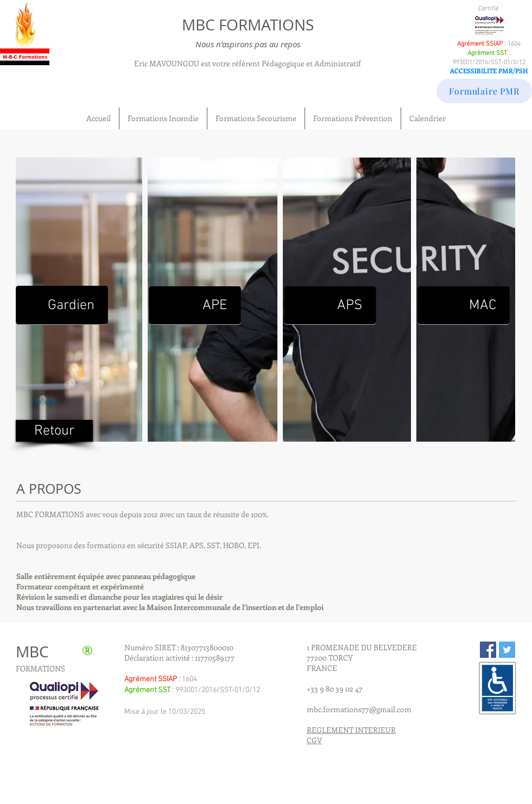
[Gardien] (62, 305)
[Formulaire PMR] (484, 91)
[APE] (195, 306)
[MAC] (464, 306)
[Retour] (54, 431)
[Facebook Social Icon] (488, 650)
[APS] (330, 306)
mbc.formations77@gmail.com (359, 709)
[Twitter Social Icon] (507, 650)
